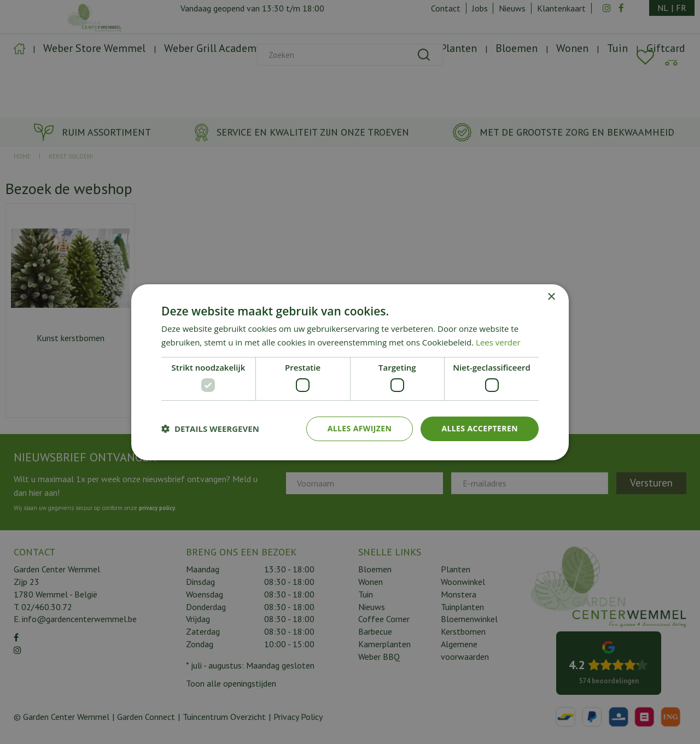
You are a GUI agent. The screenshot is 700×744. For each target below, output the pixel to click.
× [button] (551, 297)
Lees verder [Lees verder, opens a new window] (498, 342)
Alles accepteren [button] (480, 428)
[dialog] (350, 372)
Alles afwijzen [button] (360, 428)
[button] (210, 429)
